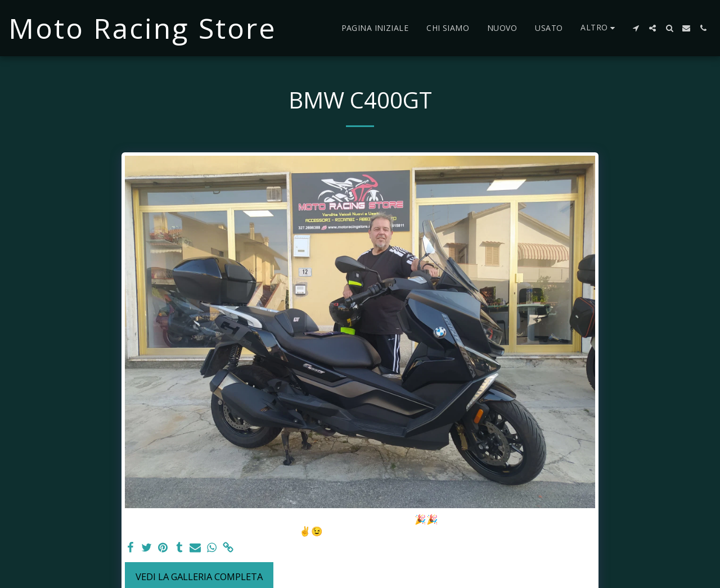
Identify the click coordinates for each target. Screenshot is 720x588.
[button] (636, 28)
